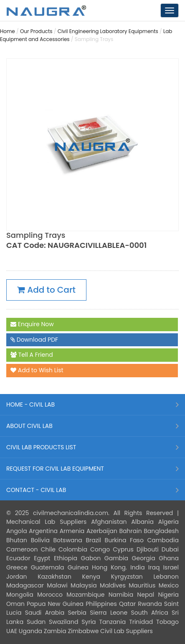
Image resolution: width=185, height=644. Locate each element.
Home (8, 31)
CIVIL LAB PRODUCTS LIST (41, 447)
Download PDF (34, 340)
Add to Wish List (37, 371)
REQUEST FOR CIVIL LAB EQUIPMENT (55, 469)
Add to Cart (46, 290)
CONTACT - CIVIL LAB (36, 490)
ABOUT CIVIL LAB (29, 426)
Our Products (36, 31)
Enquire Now (32, 325)
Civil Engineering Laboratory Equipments (108, 31)
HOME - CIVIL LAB (30, 404)
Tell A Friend (32, 355)
